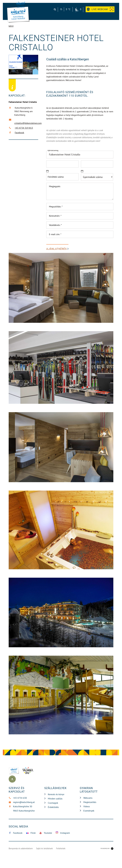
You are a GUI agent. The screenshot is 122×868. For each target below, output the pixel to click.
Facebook (19, 132)
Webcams (88, 798)
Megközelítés (90, 802)
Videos (87, 806)
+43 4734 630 (18, 798)
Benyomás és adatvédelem (21, 848)
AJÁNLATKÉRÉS (57, 249)
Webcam (100, 10)
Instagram (63, 833)
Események (89, 811)
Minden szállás (55, 799)
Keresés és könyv (56, 794)
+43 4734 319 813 (24, 128)
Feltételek (61, 848)
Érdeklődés (53, 807)
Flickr (31, 833)
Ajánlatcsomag (53, 150)
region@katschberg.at (22, 802)
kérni (11, 26)
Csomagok (53, 803)
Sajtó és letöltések (44, 848)
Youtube (46, 833)
